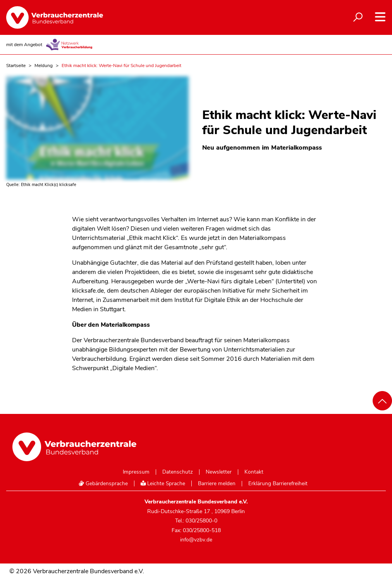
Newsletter (219, 472)
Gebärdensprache (103, 483)
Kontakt (254, 472)
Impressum (136, 472)
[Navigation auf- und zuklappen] (380, 17)
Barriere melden (217, 484)
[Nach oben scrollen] (382, 401)
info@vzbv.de (196, 540)
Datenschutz (178, 472)
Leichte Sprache (163, 483)
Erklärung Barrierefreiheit (278, 484)
